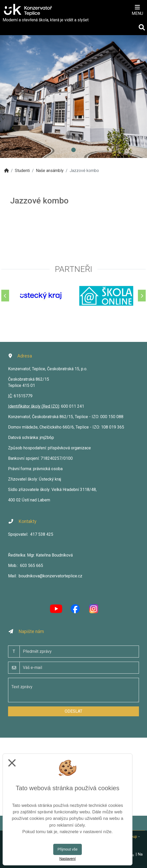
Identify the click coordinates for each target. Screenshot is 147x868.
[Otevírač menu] (137, 10)
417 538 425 (42, 534)
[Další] (142, 296)
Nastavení (67, 859)
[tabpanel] (73, 97)
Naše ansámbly (50, 171)
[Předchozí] (5, 296)
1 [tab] (73, 150)
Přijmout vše (67, 849)
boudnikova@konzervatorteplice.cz (51, 576)
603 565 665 (32, 566)
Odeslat (73, 711)
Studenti (22, 171)
